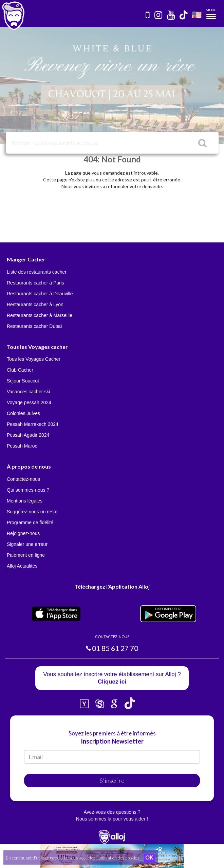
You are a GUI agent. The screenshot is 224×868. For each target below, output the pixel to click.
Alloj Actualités (22, 566)
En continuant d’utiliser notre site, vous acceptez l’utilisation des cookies (73, 858)
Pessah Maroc (22, 446)
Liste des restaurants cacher (37, 272)
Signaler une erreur (27, 544)
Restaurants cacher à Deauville (40, 294)
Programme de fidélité (30, 522)
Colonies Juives (23, 413)
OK (149, 858)
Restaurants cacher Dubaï (34, 326)
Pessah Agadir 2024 (28, 435)
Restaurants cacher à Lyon (35, 304)
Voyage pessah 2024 (29, 402)
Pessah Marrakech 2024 (33, 424)
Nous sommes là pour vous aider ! (112, 819)
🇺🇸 (197, 14)
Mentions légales (25, 501)
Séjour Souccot (23, 381)
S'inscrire (112, 781)
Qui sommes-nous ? (28, 490)
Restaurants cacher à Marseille (40, 315)
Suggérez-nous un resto (32, 512)
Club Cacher (20, 370)
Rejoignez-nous (23, 533)
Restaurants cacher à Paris (35, 283)
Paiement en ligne (26, 555)
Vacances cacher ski (28, 392)
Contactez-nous (23, 479)
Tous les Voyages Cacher (34, 359)
